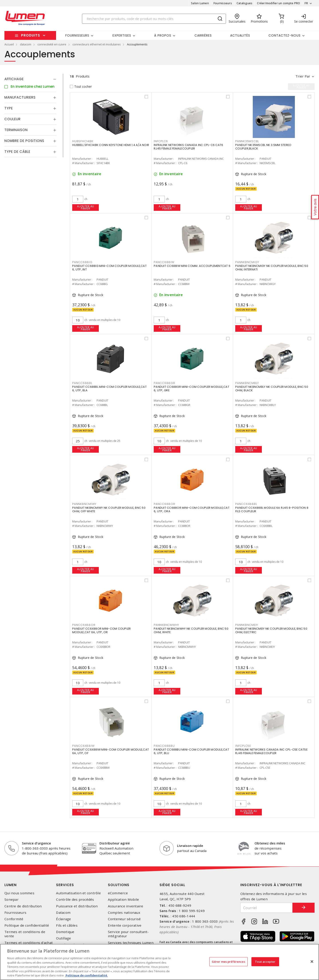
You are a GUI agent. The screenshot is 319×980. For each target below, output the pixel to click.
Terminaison (16, 130)
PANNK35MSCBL (247, 141)
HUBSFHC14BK (83, 141)
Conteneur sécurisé (124, 919)
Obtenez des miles (270, 843)
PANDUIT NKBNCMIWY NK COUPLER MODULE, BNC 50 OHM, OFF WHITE (109, 509)
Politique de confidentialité (27, 925)
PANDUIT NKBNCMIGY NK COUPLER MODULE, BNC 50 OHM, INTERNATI (272, 268)
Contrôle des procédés (75, 899)
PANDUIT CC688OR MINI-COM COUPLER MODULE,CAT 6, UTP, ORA (192, 509)
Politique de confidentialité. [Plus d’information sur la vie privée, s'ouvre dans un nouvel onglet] (86, 975)
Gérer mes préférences (229, 961)
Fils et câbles (67, 925)
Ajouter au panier (86, 207)
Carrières (203, 35)
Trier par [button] (303, 76)
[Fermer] (312, 961)
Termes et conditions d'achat (29, 943)
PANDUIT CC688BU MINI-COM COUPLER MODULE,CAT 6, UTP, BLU (191, 751)
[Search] (154, 19)
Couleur (13, 119)
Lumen (11, 885)
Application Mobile (124, 899)
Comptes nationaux (124, 913)
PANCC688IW (164, 262)
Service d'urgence (36, 843)
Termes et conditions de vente (25, 934)
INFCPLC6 (161, 141)
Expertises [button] (122, 35)
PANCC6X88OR (84, 625)
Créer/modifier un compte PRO (278, 3)
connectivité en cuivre (52, 44)
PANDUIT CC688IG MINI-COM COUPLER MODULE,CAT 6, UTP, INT (109, 268)
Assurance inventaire (126, 906)
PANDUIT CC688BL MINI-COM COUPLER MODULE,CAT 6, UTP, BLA (109, 389)
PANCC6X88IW (83, 746)
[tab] (30, 79)
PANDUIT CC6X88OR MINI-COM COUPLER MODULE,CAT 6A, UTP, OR (101, 630)
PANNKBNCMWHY (166, 625)
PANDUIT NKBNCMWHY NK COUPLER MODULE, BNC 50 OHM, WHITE (191, 630)
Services (65, 885)
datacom (26, 44)
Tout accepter (265, 961)
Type (9, 108)
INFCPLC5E (243, 746)
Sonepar (12, 899)
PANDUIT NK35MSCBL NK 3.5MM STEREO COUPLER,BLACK (263, 147)
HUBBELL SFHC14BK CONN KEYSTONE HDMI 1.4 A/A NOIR (111, 145)
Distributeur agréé (115, 843)
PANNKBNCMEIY (247, 625)
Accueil (9, 44)
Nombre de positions (24, 141)
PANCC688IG (82, 262)
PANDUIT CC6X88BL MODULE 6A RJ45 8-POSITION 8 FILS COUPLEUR (272, 509)
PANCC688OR (164, 504)
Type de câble (17, 152)
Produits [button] (31, 35)
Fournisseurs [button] (77, 35)
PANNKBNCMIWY (84, 504)
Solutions (119, 885)
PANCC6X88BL (246, 504)
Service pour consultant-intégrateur (128, 934)
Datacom (63, 913)
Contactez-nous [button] (285, 35)
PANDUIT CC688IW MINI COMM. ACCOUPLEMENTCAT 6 (192, 266)
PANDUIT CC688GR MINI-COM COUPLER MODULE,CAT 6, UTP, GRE (192, 389)
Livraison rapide (190, 846)
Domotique (65, 932)
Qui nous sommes (19, 893)
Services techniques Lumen (131, 943)
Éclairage (63, 919)
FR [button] (306, 3)
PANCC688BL (82, 383)
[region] (159, 962)
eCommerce (118, 893)
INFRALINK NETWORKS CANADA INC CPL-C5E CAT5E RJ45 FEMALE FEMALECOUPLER (271, 751)
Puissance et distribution (77, 906)
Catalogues (245, 3)
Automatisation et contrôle (78, 893)
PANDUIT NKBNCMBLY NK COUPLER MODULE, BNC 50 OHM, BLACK (272, 389)
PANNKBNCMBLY (247, 383)
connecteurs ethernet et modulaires (97, 44)
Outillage (63, 938)
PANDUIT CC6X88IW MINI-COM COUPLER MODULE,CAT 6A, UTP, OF (111, 751)
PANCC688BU (164, 746)
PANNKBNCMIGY (247, 262)
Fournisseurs (223, 3)
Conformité (14, 919)
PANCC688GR (164, 383)
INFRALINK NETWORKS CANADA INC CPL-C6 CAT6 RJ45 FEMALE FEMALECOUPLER (188, 147)
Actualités (240, 35)
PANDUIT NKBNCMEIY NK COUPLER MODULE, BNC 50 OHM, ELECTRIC (271, 630)
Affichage (14, 79)
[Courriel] (266, 908)
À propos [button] (163, 35)
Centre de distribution (23, 906)
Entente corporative (125, 925)
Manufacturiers (20, 97)
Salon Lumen (200, 3)
